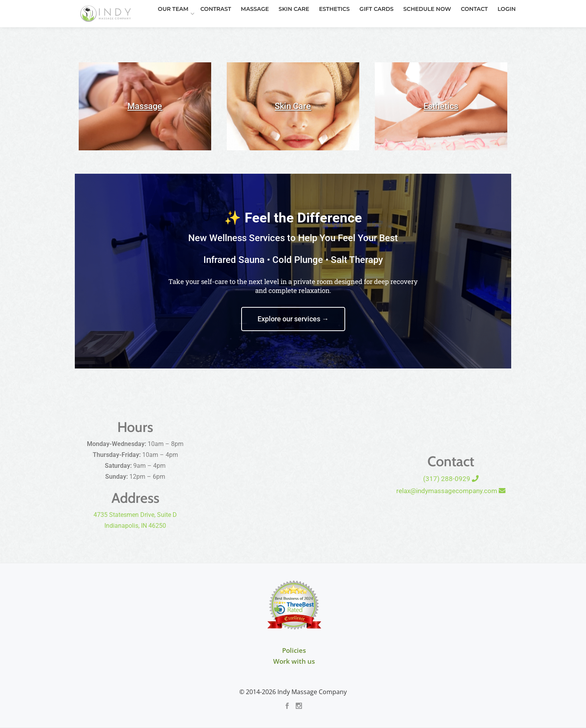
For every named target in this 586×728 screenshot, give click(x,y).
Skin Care (253, 33)
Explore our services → (293, 319)
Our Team (137, 33)
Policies (294, 650)
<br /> (293, 470)
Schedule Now (380, 33)
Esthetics (292, 33)
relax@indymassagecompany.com (451, 491)
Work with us (294, 661)
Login (456, 33)
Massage (216, 33)
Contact (425, 33)
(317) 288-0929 (451, 479)
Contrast (179, 33)
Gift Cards (331, 33)
